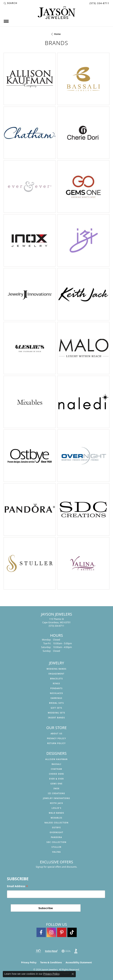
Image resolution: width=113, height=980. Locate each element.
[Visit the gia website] (66, 951)
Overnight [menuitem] (57, 832)
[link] (99, 3)
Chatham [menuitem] (56, 769)
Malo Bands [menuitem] (56, 813)
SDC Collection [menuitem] (56, 842)
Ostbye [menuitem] (57, 828)
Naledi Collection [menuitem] (57, 823)
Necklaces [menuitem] (56, 693)
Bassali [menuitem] (56, 764)
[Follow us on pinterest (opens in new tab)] (62, 932)
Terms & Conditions (51, 962)
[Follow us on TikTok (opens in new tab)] (72, 932)
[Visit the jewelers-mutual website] (51, 951)
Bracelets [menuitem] (56, 679)
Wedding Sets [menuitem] (57, 713)
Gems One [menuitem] (56, 784)
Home (57, 34)
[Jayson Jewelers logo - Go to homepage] (56, 13)
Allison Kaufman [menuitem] (56, 759)
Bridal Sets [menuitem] (57, 703)
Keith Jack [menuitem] (56, 803)
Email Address (17, 886)
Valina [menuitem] (56, 852)
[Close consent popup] (73, 974)
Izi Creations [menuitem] (56, 793)
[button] (11, 3)
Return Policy (57, 743)
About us (57, 734)
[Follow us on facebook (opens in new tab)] (41, 932)
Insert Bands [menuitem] (57, 718)
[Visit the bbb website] (76, 951)
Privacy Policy (56, 738)
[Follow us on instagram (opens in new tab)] (51, 932)
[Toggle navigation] (6, 21)
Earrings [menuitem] (56, 698)
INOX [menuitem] (56, 789)
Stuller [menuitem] (57, 847)
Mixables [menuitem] (56, 818)
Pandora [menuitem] (56, 837)
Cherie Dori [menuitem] (57, 774)
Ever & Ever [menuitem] (56, 779)
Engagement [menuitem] (57, 674)
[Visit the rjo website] (38, 951)
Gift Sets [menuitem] (56, 708)
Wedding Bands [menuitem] (56, 669)
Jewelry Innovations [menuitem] (57, 798)
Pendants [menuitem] (56, 688)
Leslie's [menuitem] (56, 808)
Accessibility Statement (79, 962)
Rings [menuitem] (57, 683)
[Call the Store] (57, 626)
